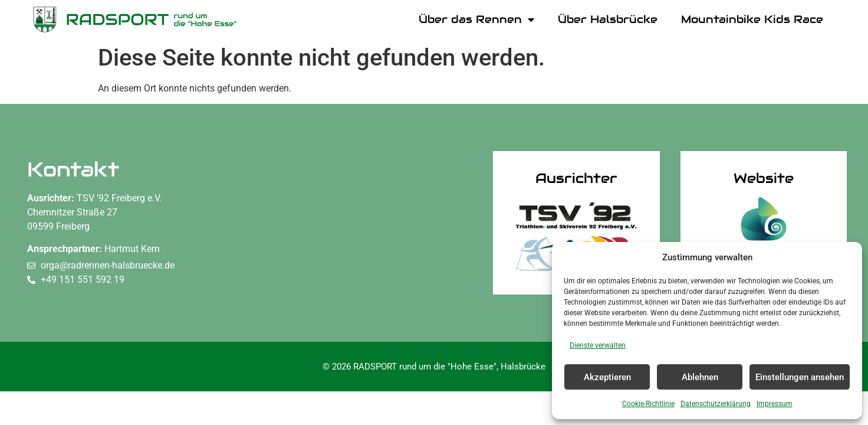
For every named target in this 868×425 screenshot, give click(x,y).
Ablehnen (700, 377)
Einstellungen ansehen (800, 377)
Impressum (775, 404)
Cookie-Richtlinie (648, 404)
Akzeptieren (607, 377)
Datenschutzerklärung (716, 404)
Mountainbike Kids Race (752, 19)
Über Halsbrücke (608, 19)
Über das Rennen (476, 19)
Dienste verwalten (598, 345)
